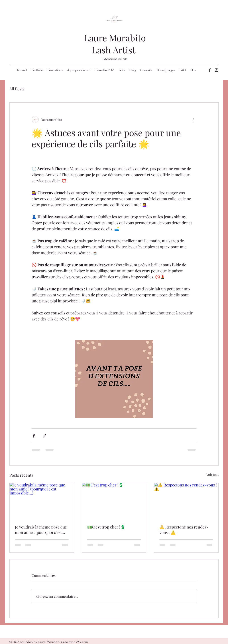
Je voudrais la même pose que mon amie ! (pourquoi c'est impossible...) (41, 530)
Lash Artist (115, 50)
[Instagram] (216, 70)
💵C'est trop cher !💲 (106, 527)
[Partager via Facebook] (34, 436)
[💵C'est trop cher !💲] (114, 501)
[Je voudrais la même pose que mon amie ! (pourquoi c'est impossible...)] (42, 501)
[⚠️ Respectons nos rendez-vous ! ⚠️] (186, 501)
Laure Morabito (115, 38)
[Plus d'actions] (194, 119)
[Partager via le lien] (45, 436)
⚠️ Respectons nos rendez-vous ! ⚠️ (184, 530)
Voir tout (213, 475)
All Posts (17, 89)
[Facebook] (210, 70)
